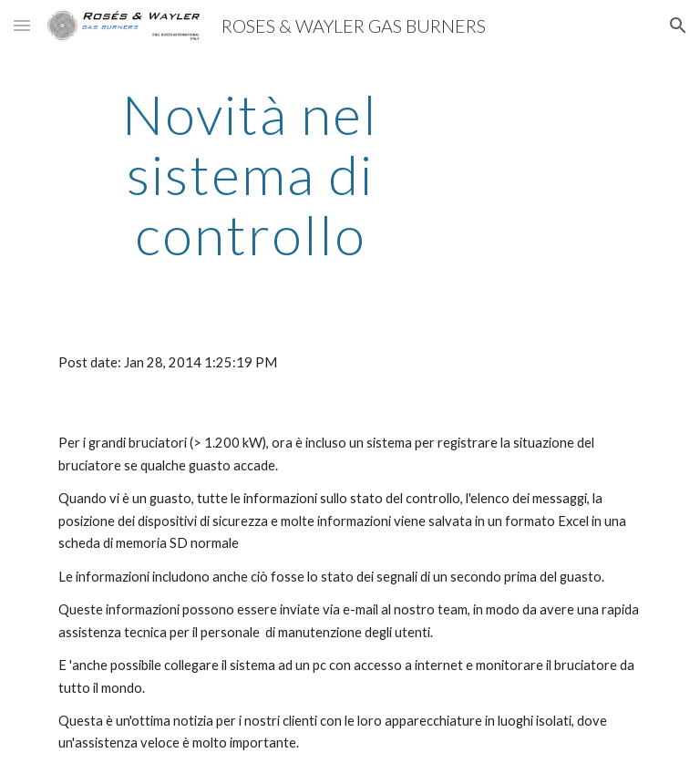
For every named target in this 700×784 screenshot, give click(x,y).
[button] (22, 25)
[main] (250, 174)
